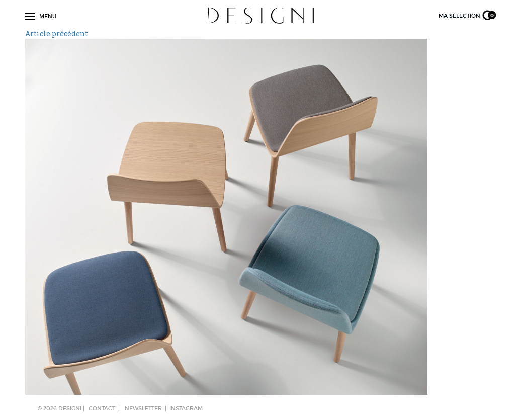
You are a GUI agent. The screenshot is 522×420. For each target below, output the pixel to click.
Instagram (186, 408)
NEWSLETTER (143, 408)
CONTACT (102, 408)
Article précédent (57, 33)
